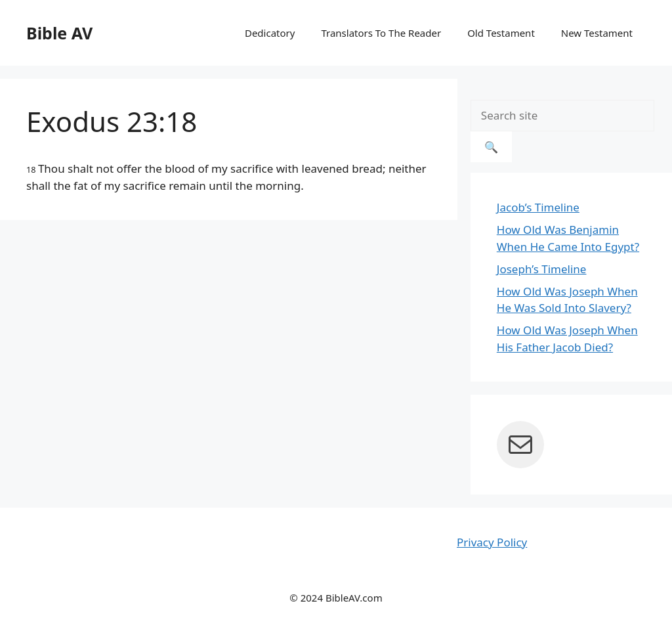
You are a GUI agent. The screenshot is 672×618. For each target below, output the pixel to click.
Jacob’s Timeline (538, 207)
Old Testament (501, 33)
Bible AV (59, 33)
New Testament (597, 33)
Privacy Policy (492, 542)
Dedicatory (270, 33)
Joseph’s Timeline (542, 269)
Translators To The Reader (381, 33)
